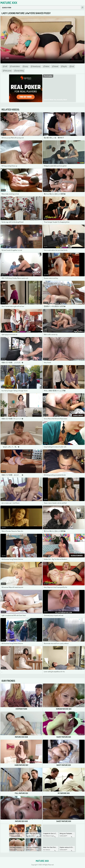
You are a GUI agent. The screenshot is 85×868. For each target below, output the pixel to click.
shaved (56, 66)
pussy (26, 66)
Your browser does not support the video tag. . (42, 40)
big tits (65, 66)
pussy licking (20, 71)
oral (73, 66)
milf (6, 66)
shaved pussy (37, 66)
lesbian (47, 66)
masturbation (16, 66)
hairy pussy (8, 71)
